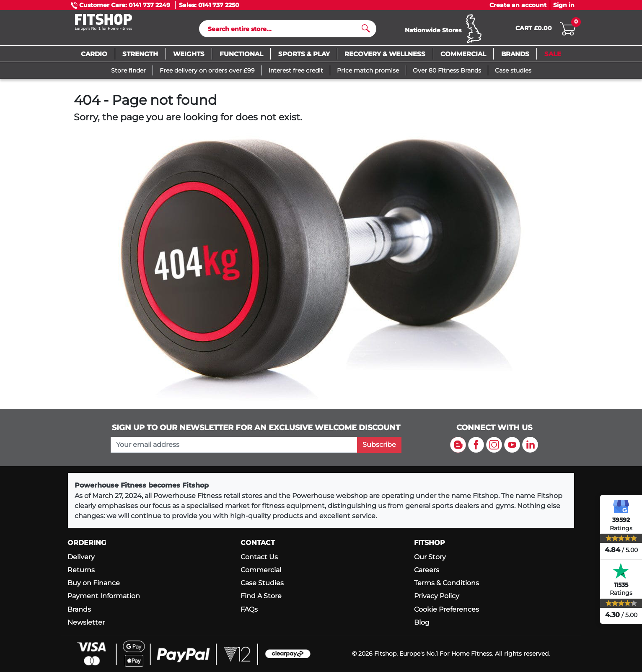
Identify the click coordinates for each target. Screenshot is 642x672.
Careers (427, 570)
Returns (81, 570)
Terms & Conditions (447, 583)
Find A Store (261, 596)
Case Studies (262, 583)
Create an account (518, 5)
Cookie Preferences (447, 609)
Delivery (81, 557)
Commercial (261, 570)
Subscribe (379, 445)
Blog (422, 622)
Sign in (564, 5)
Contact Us (259, 557)
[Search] (284, 31)
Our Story (430, 557)
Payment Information (104, 596)
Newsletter (86, 622)
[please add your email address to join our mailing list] (234, 445)
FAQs (249, 609)
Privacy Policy (437, 596)
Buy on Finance (94, 583)
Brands (79, 609)
